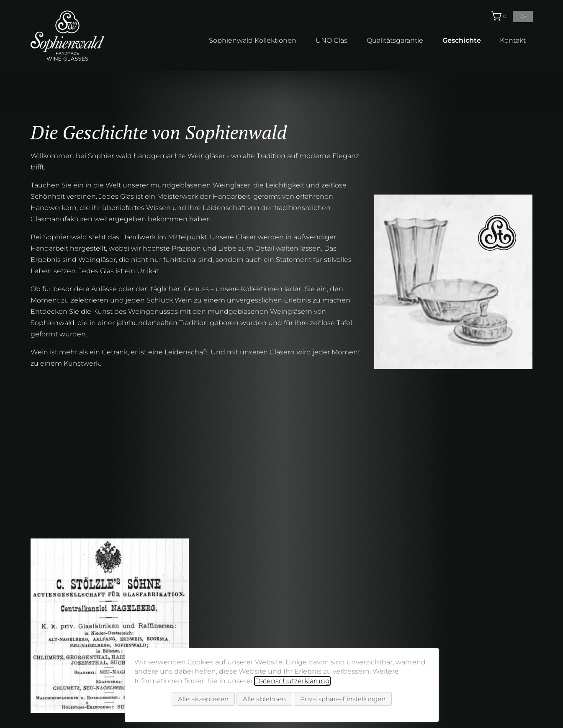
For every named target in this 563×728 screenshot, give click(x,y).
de (523, 16)
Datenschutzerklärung (292, 681)
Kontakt (513, 40)
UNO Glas (332, 40)
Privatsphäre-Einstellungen (343, 699)
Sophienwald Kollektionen (253, 40)
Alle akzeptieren (203, 699)
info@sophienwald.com (483, 645)
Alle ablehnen (264, 699)
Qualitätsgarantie (395, 40)
